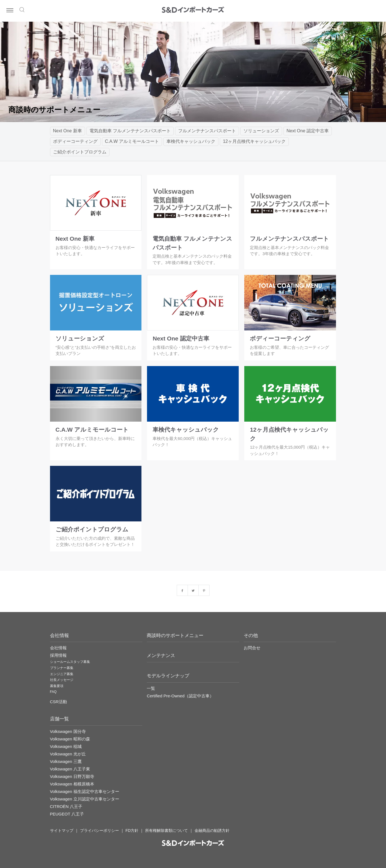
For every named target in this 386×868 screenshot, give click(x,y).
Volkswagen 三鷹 (66, 761)
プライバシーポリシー (99, 830)
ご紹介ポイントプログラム (80, 152)
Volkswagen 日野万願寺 (72, 776)
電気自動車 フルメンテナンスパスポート (130, 131)
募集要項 (57, 686)
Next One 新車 (68, 131)
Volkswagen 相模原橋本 (72, 784)
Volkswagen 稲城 (66, 746)
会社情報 (58, 648)
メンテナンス (161, 656)
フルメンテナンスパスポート (207, 131)
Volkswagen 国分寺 (68, 731)
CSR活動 (59, 702)
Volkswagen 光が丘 (68, 754)
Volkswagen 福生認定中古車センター (85, 791)
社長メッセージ (62, 680)
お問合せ (252, 648)
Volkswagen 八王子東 (70, 769)
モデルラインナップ (168, 676)
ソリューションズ (261, 131)
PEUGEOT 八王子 (67, 814)
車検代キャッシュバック (191, 141)
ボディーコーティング (75, 141)
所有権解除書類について (166, 830)
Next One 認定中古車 (308, 131)
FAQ (53, 692)
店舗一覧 (59, 719)
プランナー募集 (62, 668)
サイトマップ (62, 830)
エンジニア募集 (62, 674)
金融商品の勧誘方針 (212, 830)
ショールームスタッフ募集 (70, 662)
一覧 (151, 688)
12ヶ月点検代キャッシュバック (254, 141)
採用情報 (58, 655)
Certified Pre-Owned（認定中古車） (180, 696)
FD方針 (132, 830)
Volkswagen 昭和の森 (70, 739)
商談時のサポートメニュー (175, 636)
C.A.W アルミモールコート (132, 141)
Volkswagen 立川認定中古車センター (85, 799)
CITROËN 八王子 (66, 806)
